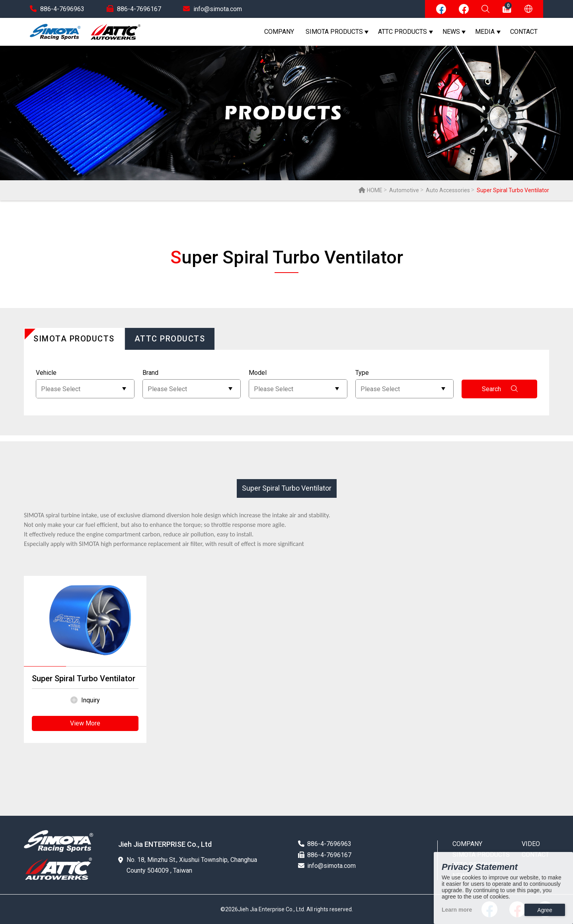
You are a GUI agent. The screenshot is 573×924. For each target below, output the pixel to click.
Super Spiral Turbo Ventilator (287, 488)
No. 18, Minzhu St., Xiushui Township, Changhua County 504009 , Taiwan (188, 865)
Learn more (457, 910)
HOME (370, 190)
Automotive (404, 190)
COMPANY (279, 32)
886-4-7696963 (57, 9)
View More (85, 723)
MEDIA (485, 32)
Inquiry (85, 700)
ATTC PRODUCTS (402, 32)
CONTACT (524, 32)
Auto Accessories (448, 190)
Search (500, 389)
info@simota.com (212, 9)
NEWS (451, 32)
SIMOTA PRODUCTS (334, 32)
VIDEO (531, 844)
